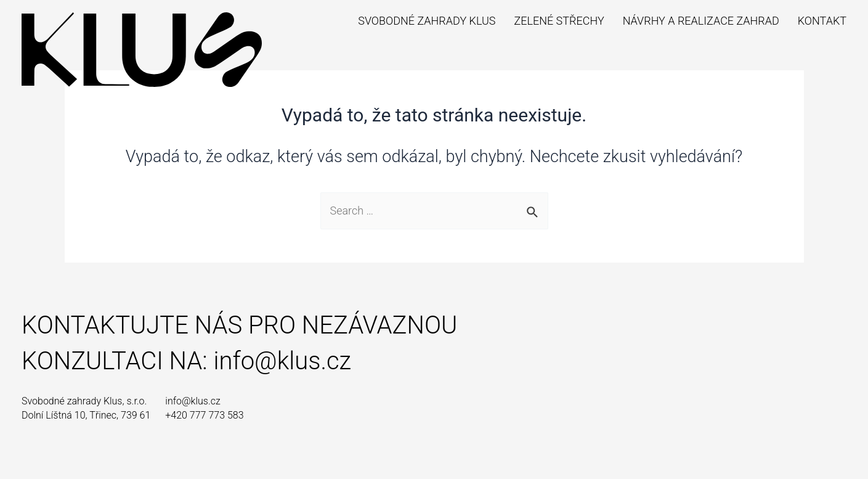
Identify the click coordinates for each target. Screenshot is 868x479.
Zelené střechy (559, 21)
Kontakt (822, 21)
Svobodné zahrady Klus (427, 21)
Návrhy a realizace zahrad (701, 21)
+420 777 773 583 (204, 415)
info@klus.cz (282, 361)
